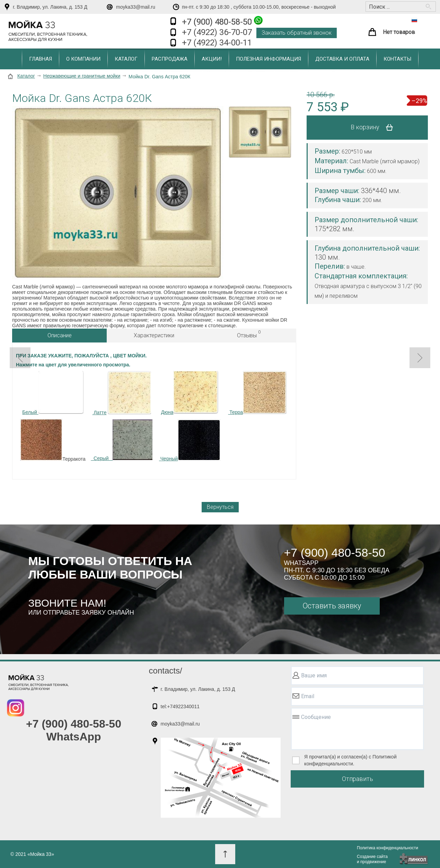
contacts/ (166, 671)
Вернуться (220, 507)
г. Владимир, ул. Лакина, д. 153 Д (50, 7)
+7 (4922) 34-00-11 (217, 43)
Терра (257, 393)
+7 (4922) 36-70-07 (217, 32)
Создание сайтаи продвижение (372, 859)
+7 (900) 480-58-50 (222, 21)
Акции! (212, 59)
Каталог (126, 59)
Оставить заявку (332, 606)
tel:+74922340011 (180, 706)
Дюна (190, 393)
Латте (99, 413)
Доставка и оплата (342, 59)
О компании (83, 59)
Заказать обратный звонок (297, 33)
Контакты (397, 59)
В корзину (374, 128)
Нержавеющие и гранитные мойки (82, 76)
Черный (190, 440)
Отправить (358, 779)
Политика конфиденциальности (388, 848)
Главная (41, 59)
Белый (53, 393)
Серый (122, 440)
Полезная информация (269, 59)
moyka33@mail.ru (136, 7)
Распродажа (170, 59)
